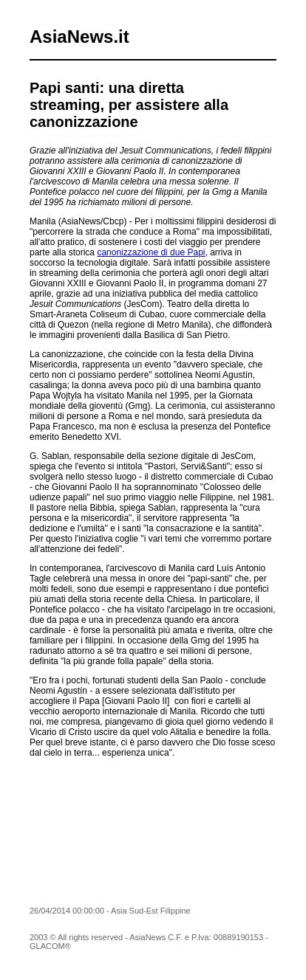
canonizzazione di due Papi (151, 252)
